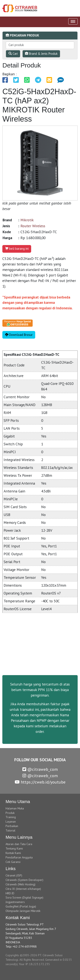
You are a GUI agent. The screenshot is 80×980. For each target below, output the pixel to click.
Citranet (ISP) (14, 875)
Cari (13, 54)
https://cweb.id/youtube (40, 782)
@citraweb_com (40, 769)
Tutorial (10, 830)
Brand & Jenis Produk (41, 54)
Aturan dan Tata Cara (19, 844)
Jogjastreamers (15, 902)
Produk (10, 813)
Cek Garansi (13, 862)
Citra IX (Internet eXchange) (23, 889)
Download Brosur (19, 335)
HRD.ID (10, 893)
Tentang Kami (14, 848)
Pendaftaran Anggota (19, 857)
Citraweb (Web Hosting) (20, 884)
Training (11, 817)
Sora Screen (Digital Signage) (24, 897)
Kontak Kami (13, 853)
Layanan (11, 822)
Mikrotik (27, 220)
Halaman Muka (15, 808)
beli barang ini (17, 249)
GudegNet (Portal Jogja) (21, 906)
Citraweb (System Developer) (24, 880)
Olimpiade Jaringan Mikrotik (23, 911)
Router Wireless (33, 226)
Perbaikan (12, 826)
